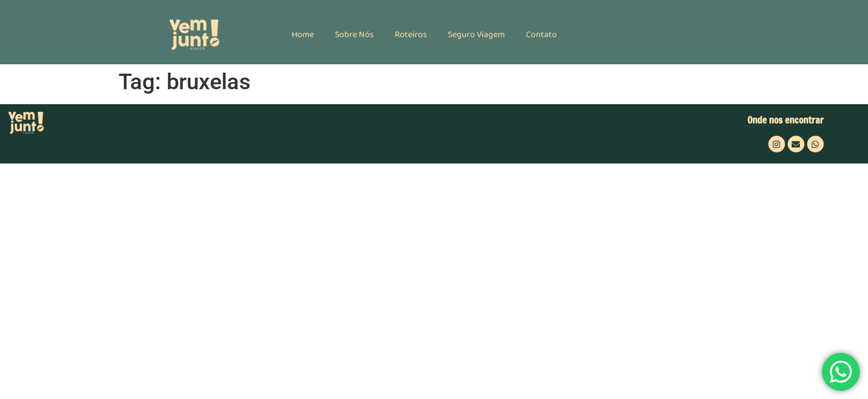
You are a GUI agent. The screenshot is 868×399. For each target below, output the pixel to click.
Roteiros (411, 35)
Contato (541, 35)
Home (303, 35)
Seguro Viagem (476, 35)
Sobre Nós (354, 35)
